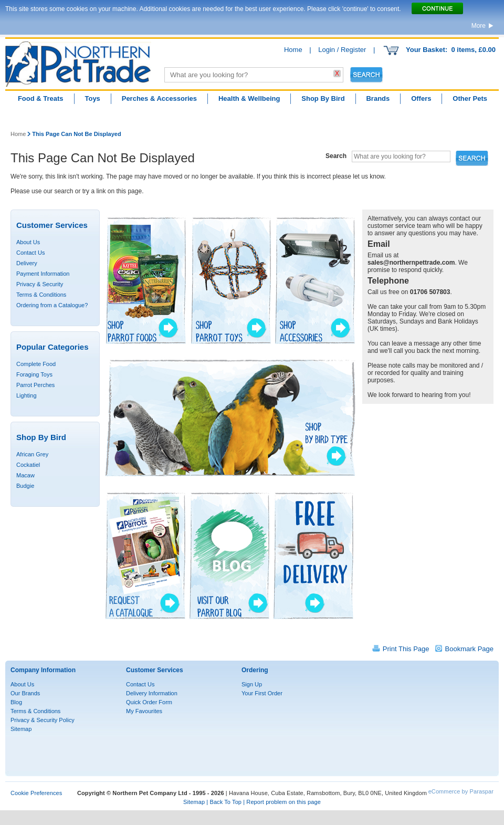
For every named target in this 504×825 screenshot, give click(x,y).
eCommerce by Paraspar (461, 791)
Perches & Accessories (159, 98)
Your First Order (262, 693)
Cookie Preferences (36, 793)
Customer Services (155, 670)
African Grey (32, 454)
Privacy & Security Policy (43, 720)
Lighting (27, 395)
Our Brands (25, 693)
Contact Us (30, 253)
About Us (28, 242)
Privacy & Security (40, 284)
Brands (378, 98)
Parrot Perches (35, 385)
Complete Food (36, 364)
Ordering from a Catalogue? (52, 305)
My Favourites (144, 711)
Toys (92, 98)
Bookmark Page (470, 649)
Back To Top (225, 802)
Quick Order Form (149, 702)
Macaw (25, 475)
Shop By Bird (323, 98)
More (479, 26)
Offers (421, 98)
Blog (16, 702)
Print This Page (406, 649)
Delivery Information (152, 693)
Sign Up (252, 684)
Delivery (27, 263)
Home (293, 50)
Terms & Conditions (41, 295)
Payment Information (43, 274)
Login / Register (342, 50)
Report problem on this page (283, 802)
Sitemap (21, 729)
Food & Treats (41, 98)
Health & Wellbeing (249, 98)
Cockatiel (28, 465)
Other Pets (470, 98)
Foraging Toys (34, 374)
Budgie (25, 486)
